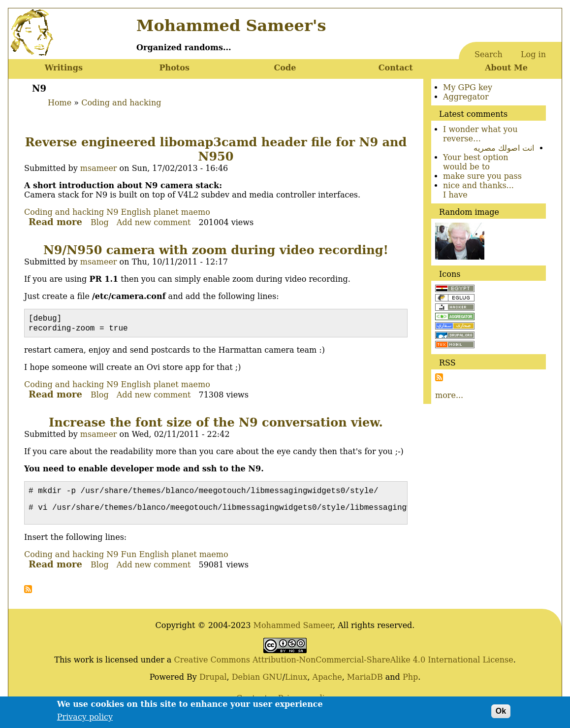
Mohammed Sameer (293, 630)
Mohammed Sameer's (231, 26)
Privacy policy (85, 720)
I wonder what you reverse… (480, 134)
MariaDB (365, 682)
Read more (55, 222)
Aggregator (466, 97)
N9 (112, 212)
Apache (327, 682)
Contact (396, 68)
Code (285, 68)
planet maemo (182, 212)
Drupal (213, 682)
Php (410, 682)
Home (60, 103)
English (136, 212)
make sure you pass (482, 176)
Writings (64, 68)
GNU (272, 682)
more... (449, 395)
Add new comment (154, 222)
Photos (174, 68)
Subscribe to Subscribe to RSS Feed (439, 377)
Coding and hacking (121, 103)
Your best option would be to (476, 162)
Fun (129, 559)
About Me (506, 68)
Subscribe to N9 (28, 594)
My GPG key (468, 87)
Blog (100, 222)
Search (489, 54)
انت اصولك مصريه (504, 148)
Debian (246, 682)
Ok (501, 714)
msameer (99, 168)
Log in (533, 54)
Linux (296, 682)
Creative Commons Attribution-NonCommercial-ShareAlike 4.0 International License (343, 665)
